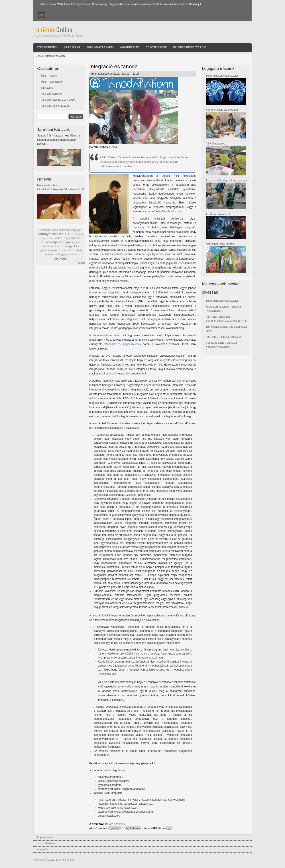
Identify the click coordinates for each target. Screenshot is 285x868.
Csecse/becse (156, 47)
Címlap (39, 56)
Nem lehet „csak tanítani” (221, 244)
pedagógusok (49, 250)
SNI (69, 250)
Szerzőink (47, 88)
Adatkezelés (130, 47)
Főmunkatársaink (100, 47)
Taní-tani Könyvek (52, 94)
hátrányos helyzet (51, 234)
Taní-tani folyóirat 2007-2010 (58, 100)
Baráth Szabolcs (115, 824)
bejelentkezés (133, 828)
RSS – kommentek (52, 82)
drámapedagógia (71, 230)
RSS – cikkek (49, 76)
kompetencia (46, 238)
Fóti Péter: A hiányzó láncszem (224, 337)
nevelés (76, 242)
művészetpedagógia (56, 242)
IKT (67, 234)
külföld (59, 238)
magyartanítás (73, 238)
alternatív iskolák (50, 230)
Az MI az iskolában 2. (218, 214)
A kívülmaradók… (216, 144)
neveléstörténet (51, 246)
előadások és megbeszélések (122, 344)
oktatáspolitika (70, 246)
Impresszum (44, 838)
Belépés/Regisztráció (190, 47)
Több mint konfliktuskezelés (222, 76)
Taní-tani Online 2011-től (56, 106)
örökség (61, 258)
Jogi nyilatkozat (46, 844)
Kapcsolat (72, 47)
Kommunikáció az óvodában (223, 110)
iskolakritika (77, 234)
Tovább (80, 263)
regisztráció (115, 828)
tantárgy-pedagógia (66, 254)
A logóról (42, 850)
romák (62, 250)
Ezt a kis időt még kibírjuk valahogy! (227, 181)
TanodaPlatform (102, 335)
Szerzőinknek (47, 47)
